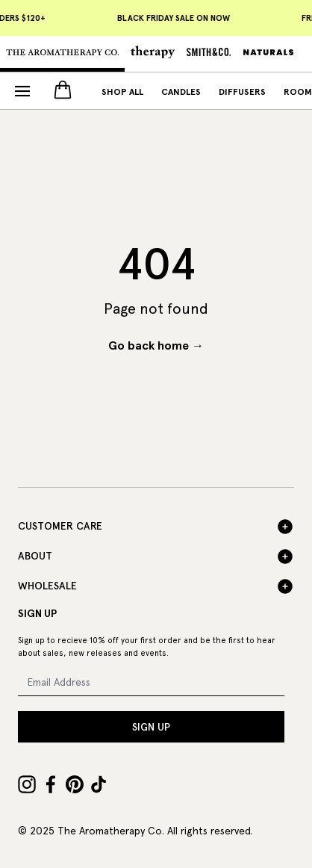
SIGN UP (151, 727)
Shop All (122, 92)
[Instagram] (27, 784)
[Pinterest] (75, 784)
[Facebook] (51, 784)
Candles (181, 92)
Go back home (156, 345)
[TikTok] (99, 784)
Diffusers (242, 92)
